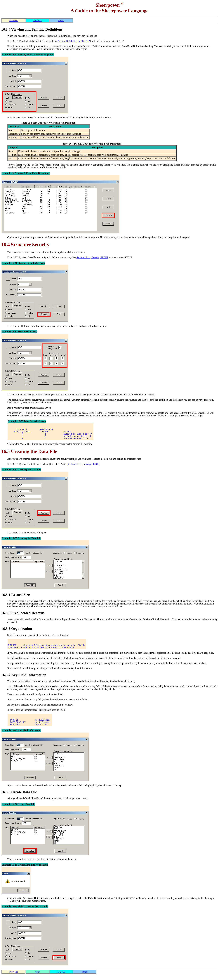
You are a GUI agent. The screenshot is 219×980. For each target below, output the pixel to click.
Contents (37, 20)
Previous (14, 20)
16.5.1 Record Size (16, 597)
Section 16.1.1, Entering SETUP (74, 41)
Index (61, 20)
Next (37, 976)
